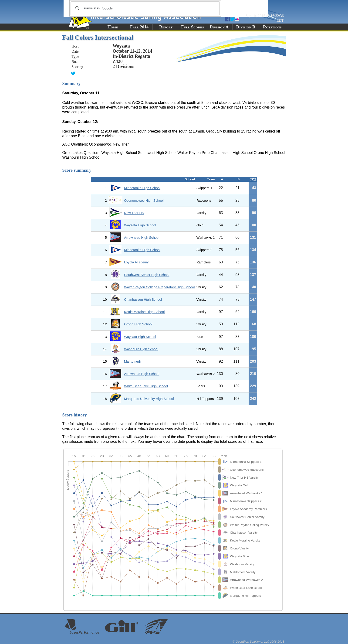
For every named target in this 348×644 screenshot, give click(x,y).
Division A (219, 27)
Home (113, 27)
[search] (145, 8)
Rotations (272, 27)
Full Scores (193, 27)
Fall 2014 (139, 27)
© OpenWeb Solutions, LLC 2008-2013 (258, 642)
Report (166, 27)
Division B (246, 27)
